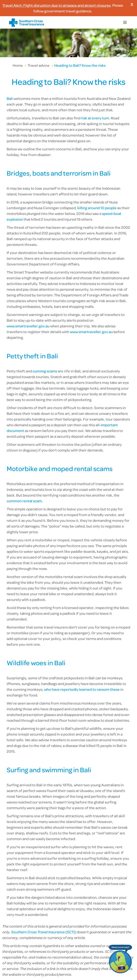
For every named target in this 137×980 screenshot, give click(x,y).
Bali (10, 98)
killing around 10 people (97, 208)
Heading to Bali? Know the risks (80, 65)
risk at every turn (95, 118)
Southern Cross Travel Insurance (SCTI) (44, 932)
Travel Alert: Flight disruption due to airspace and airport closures (56, 5)
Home (18, 65)
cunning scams (45, 371)
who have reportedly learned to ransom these (82, 689)
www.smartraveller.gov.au (28, 326)
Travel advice (39, 65)
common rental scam (24, 501)
